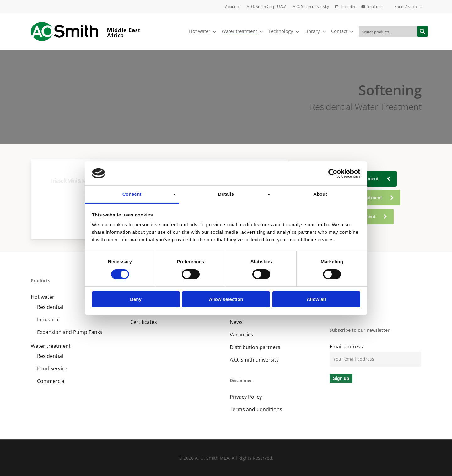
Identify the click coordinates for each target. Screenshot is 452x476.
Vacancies (242, 335)
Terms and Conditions (256, 409)
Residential (50, 307)
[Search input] (388, 31)
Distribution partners (255, 347)
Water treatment (51, 346)
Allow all (316, 299)
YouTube (340, 309)
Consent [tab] (132, 194)
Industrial (48, 320)
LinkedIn (339, 297)
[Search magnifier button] (422, 31)
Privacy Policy (246, 397)
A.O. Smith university (254, 360)
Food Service (52, 369)
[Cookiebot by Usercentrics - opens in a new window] (333, 173)
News (236, 322)
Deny (136, 299)
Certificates (144, 322)
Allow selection (226, 299)
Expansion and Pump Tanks (70, 332)
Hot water (43, 297)
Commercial (51, 381)
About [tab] (320, 194)
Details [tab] (226, 194)
